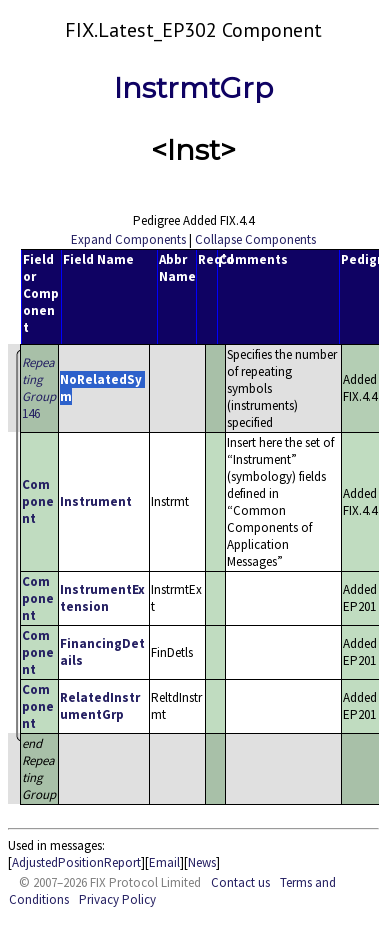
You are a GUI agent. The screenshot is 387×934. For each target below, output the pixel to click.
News (202, 862)
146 (39, 388)
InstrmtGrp (193, 88)
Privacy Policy (117, 899)
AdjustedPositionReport (76, 862)
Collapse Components (255, 239)
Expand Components (128, 239)
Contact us (240, 882)
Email (164, 862)
